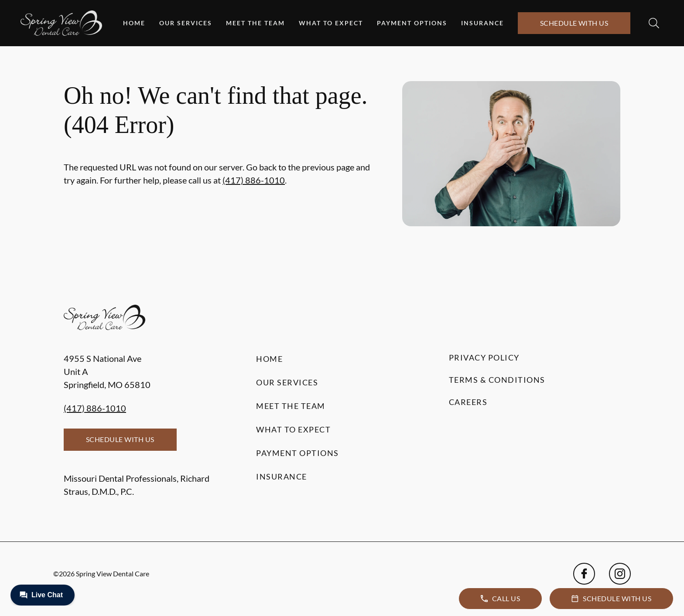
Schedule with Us (574, 23)
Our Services (186, 23)
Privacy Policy (484, 357)
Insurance (482, 23)
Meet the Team (255, 23)
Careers (468, 402)
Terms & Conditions (497, 380)
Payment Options (412, 23)
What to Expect (331, 23)
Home (134, 23)
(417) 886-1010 (254, 180)
